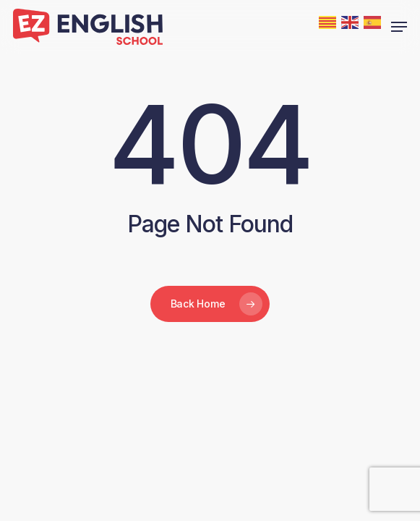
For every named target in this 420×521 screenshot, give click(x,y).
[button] (399, 27)
